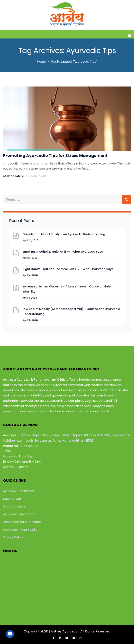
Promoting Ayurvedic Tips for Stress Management (55, 156)
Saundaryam (13, 499)
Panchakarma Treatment (22, 522)
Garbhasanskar (14, 506)
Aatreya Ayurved (15, 176)
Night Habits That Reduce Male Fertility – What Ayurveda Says (68, 269)
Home (41, 61)
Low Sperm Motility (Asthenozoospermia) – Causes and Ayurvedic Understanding (71, 311)
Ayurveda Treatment (19, 491)
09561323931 (29, 446)
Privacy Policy (13, 537)
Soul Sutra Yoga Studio (20, 529)
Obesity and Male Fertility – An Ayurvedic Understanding (64, 234)
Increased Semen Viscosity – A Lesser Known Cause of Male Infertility (66, 289)
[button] (10, 634)
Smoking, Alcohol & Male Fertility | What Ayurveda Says (63, 252)
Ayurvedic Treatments (20, 514)
